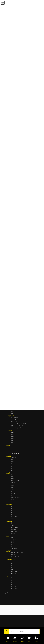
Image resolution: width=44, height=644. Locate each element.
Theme (15, 641)
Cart (29, 641)
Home (8, 641)
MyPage (36, 641)
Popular (22, 641)
